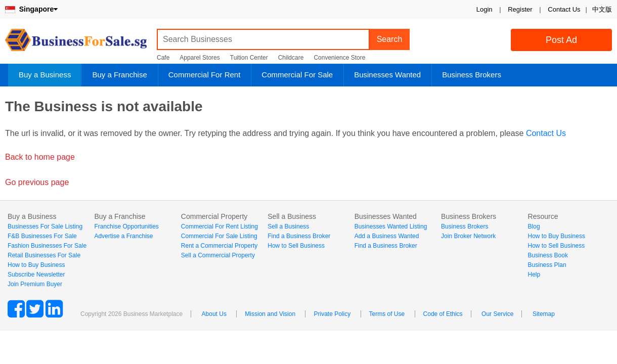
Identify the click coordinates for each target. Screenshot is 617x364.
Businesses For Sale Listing (45, 226)
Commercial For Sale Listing (219, 236)
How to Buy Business (36, 265)
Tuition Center (249, 58)
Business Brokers (472, 75)
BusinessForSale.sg (76, 43)
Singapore (31, 9)
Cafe (163, 58)
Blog (534, 226)
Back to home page (40, 157)
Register (520, 9)
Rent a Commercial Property (219, 246)
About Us (214, 314)
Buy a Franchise (119, 75)
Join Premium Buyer (35, 284)
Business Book (548, 255)
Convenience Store (339, 58)
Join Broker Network (468, 236)
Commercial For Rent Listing (219, 226)
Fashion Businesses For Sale (47, 246)
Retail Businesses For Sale (44, 255)
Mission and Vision (270, 314)
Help (534, 275)
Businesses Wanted (387, 75)
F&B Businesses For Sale (42, 236)
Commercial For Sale (297, 75)
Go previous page (37, 182)
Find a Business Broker (299, 236)
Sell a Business (288, 226)
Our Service (497, 314)
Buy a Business (45, 75)
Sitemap (544, 314)
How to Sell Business (296, 246)
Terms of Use (387, 314)
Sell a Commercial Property (218, 255)
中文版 (602, 9)
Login (484, 9)
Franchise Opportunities (126, 226)
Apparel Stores (200, 58)
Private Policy (332, 314)
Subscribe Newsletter (36, 275)
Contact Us (564, 9)
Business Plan (547, 265)
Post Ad (561, 40)
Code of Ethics (443, 314)
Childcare (291, 58)
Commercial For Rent (205, 75)
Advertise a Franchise (123, 236)
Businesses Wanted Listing (391, 226)
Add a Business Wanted (387, 236)
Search (390, 39)
